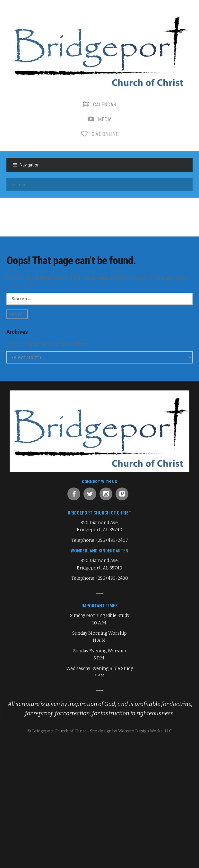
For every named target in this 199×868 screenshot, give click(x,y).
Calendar (100, 105)
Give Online (100, 134)
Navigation (30, 165)
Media (100, 119)
